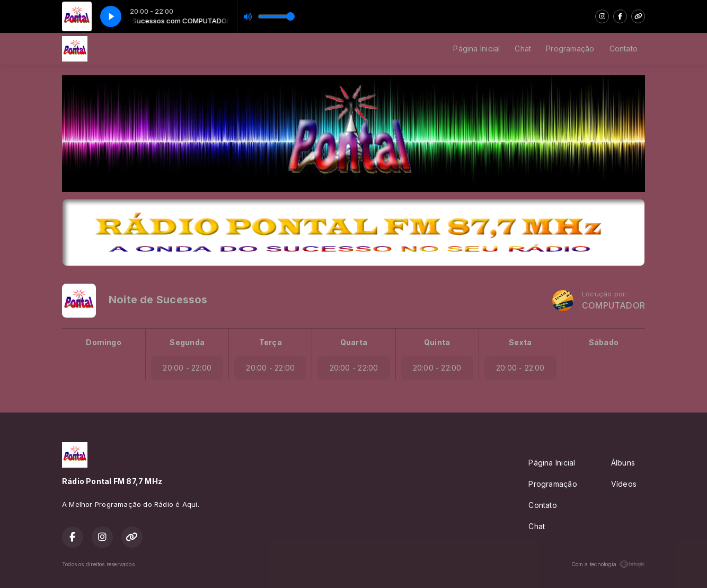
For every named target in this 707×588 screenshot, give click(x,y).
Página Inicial (476, 49)
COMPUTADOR (613, 306)
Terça (271, 342)
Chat (523, 49)
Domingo (103, 342)
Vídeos (624, 484)
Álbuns (623, 463)
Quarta (354, 342)
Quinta (437, 342)
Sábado (604, 342)
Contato (624, 49)
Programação (570, 49)
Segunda (187, 342)
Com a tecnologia (608, 564)
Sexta (520, 342)
